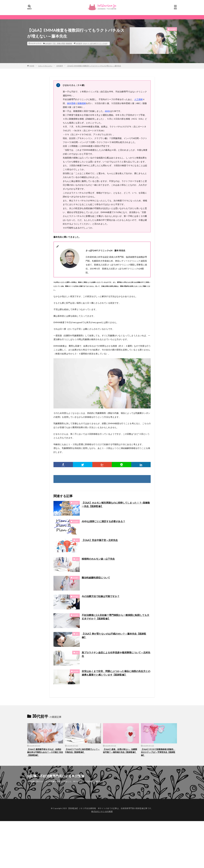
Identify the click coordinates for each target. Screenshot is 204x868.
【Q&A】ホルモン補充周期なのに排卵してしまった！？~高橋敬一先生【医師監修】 (116, 504)
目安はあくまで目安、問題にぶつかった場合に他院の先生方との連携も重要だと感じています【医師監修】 (116, 673)
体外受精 (71, 103)
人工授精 (138, 99)
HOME (32, 66)
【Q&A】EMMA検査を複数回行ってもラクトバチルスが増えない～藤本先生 (94, 66)
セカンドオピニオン (45, 66)
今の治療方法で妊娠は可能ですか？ (101, 596)
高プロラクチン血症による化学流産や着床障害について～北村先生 (116, 654)
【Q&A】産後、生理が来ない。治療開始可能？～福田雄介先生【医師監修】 (120, 751)
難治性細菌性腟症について (96, 578)
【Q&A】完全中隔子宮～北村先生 (100, 540)
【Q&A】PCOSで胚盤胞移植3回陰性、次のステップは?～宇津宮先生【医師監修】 (158, 752)
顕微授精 (69, 43)
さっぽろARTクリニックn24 (97, 43)
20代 (77, 540)
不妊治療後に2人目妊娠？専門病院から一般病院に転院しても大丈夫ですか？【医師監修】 (115, 617)
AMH (107, 111)
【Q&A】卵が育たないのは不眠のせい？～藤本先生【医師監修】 (114, 635)
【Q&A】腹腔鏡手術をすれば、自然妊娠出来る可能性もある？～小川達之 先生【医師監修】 (45, 752)
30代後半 (76, 578)
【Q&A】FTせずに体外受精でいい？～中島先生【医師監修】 (82, 751)
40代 (77, 634)
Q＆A (85, 43)
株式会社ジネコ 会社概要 (102, 811)
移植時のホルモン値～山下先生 (98, 559)
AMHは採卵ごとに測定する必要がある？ (103, 521)
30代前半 (48, 43)
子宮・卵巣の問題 (59, 43)
